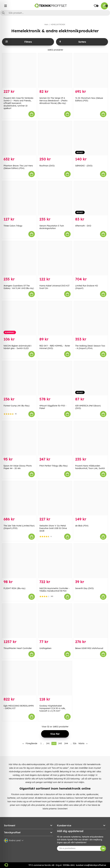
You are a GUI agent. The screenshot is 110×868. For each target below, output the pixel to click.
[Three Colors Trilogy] (19, 198)
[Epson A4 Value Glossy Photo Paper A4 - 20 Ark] (19, 438)
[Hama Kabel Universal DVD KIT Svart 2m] (55, 258)
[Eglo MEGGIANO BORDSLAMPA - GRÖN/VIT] (19, 678)
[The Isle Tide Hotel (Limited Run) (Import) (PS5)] (19, 498)
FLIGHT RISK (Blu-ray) (14, 588)
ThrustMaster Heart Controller (18, 648)
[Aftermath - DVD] (91, 198)
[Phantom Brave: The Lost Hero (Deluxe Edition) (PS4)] (19, 138)
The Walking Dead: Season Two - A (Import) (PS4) (90, 347)
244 (66, 743)
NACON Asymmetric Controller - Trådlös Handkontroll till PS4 (54, 590)
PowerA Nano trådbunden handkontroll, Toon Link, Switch (90, 467)
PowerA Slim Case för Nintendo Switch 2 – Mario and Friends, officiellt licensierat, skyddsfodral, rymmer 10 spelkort (18, 103)
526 (75, 743)
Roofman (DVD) (47, 166)
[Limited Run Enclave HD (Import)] (91, 258)
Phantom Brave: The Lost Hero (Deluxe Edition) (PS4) (18, 167)
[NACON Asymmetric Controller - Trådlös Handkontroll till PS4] (55, 561)
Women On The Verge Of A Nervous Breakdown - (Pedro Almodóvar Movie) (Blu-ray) (53, 101)
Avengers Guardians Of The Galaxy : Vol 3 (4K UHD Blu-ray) (19, 287)
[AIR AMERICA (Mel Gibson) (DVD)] (91, 378)
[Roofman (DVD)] (55, 138)
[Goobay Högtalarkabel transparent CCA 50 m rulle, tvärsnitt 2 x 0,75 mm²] (55, 678)
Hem (46, 24)
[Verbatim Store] (55, 498)
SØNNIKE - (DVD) (84, 166)
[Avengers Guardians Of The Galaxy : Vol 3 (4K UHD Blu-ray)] (19, 258)
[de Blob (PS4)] (91, 498)
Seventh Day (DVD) (84, 588)
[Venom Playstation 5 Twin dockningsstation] (55, 198)
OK (103, 848)
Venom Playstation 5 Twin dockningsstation (52, 227)
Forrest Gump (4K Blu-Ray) (17, 406)
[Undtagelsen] (55, 621)
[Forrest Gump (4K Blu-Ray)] (19, 378)
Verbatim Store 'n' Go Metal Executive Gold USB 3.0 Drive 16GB (53, 528)
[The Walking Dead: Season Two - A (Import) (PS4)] (91, 318)
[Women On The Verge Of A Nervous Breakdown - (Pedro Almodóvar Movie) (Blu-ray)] (55, 70)
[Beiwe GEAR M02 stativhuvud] (91, 621)
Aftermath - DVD (83, 226)
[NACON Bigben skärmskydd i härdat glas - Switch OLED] (19, 318)
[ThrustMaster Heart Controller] (19, 621)
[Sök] (55, 13)
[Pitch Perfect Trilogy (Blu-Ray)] (55, 438)
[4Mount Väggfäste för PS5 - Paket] (55, 378)
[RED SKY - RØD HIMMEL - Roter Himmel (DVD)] (55, 318)
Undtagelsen (45, 648)
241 (48, 743)
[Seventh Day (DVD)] (91, 561)
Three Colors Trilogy (13, 226)
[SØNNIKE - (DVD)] (91, 138)
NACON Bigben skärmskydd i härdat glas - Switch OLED (18, 347)
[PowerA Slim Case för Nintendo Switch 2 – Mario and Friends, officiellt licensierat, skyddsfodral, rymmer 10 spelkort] (19, 70)
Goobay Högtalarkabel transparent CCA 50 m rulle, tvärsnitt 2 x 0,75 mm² (52, 708)
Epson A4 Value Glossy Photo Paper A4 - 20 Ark (18, 467)
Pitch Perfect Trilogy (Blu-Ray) (53, 466)
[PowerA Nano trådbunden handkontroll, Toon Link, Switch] (91, 438)
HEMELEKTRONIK (58, 24)
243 (60, 743)
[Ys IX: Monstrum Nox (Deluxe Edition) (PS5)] (91, 70)
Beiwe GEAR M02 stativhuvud (89, 648)
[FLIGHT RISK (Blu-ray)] (19, 561)
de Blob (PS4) (82, 526)
